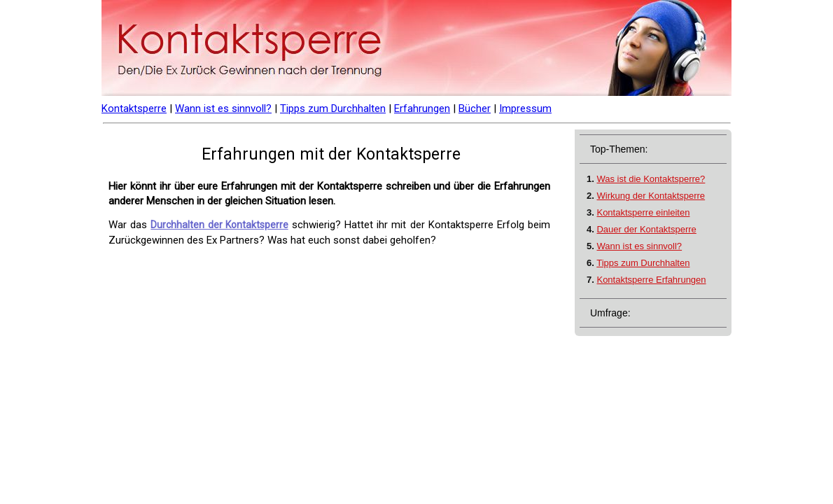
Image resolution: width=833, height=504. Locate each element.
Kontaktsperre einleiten (643, 212)
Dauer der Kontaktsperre (646, 229)
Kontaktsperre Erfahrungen (651, 280)
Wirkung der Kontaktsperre (651, 196)
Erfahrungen (422, 108)
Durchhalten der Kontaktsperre (219, 225)
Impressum (525, 108)
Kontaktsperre (134, 108)
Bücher (475, 108)
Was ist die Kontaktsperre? (651, 179)
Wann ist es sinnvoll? (223, 108)
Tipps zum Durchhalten (333, 108)
